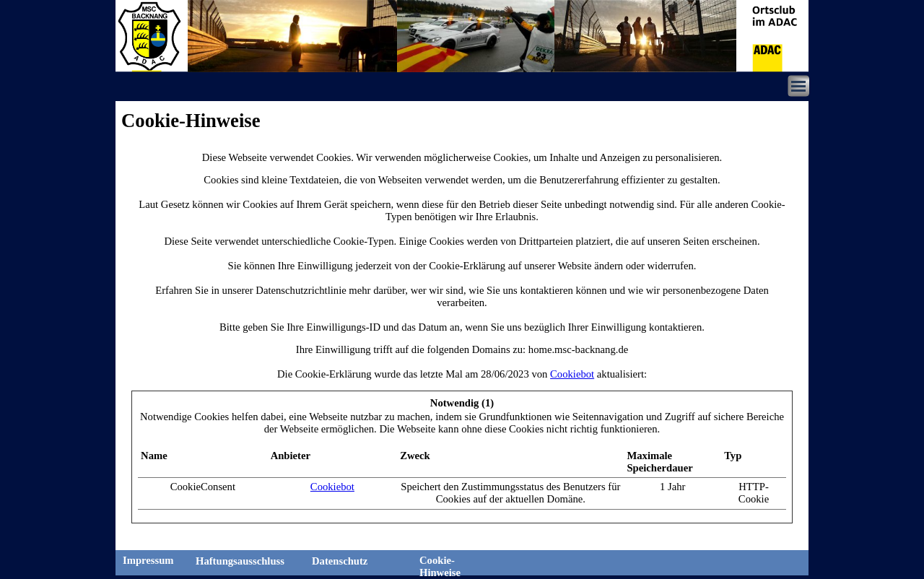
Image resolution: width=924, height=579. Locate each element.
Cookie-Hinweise (440, 566)
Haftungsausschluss (240, 561)
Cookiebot (572, 374)
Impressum (148, 560)
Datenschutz (340, 561)
